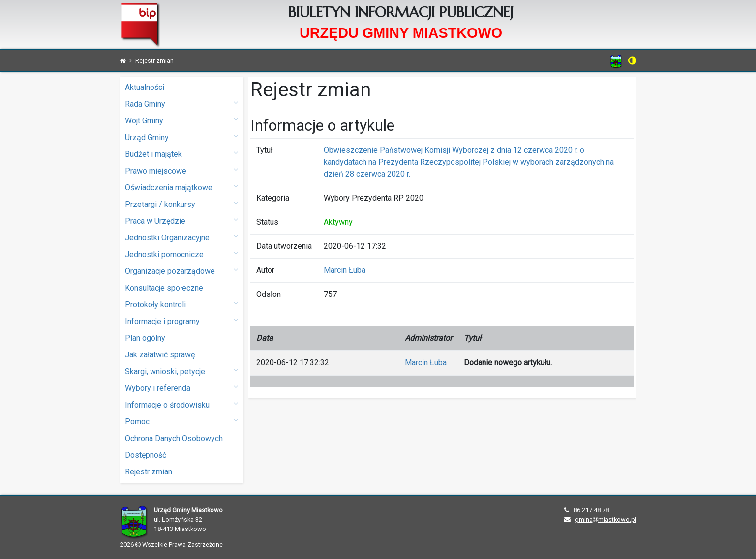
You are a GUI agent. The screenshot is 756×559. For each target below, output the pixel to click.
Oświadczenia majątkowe (181, 187)
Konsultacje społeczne (164, 288)
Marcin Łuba (345, 270)
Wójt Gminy (181, 120)
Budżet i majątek (181, 154)
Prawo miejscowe (181, 170)
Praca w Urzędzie (181, 221)
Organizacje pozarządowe (181, 271)
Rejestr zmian (149, 472)
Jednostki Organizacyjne (181, 237)
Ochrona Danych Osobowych (174, 438)
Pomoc (181, 421)
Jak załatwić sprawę (160, 355)
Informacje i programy (181, 321)
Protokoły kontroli (181, 304)
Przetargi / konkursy (181, 204)
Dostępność (146, 455)
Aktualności (145, 87)
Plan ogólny (145, 338)
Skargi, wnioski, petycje (181, 371)
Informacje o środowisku (181, 404)
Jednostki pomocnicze (181, 254)
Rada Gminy (181, 103)
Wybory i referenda (181, 388)
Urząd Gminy (181, 137)
